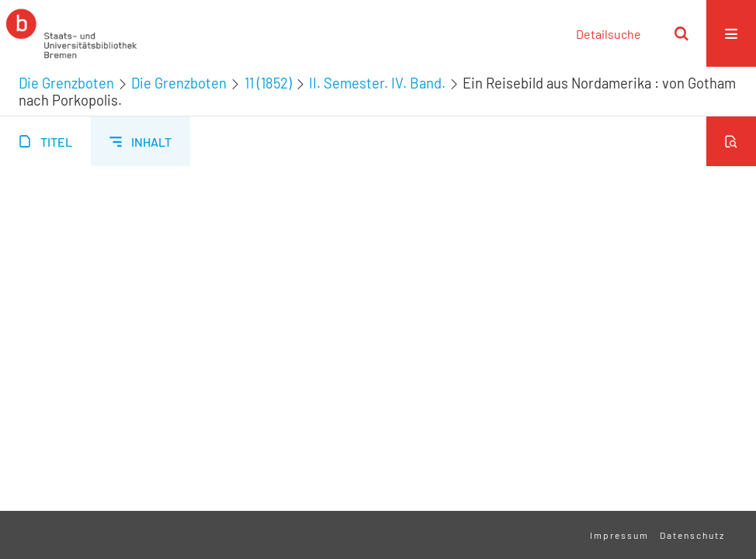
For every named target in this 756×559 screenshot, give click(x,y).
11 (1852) (268, 83)
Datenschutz (692, 535)
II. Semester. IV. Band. (377, 83)
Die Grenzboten (66, 83)
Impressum (619, 535)
